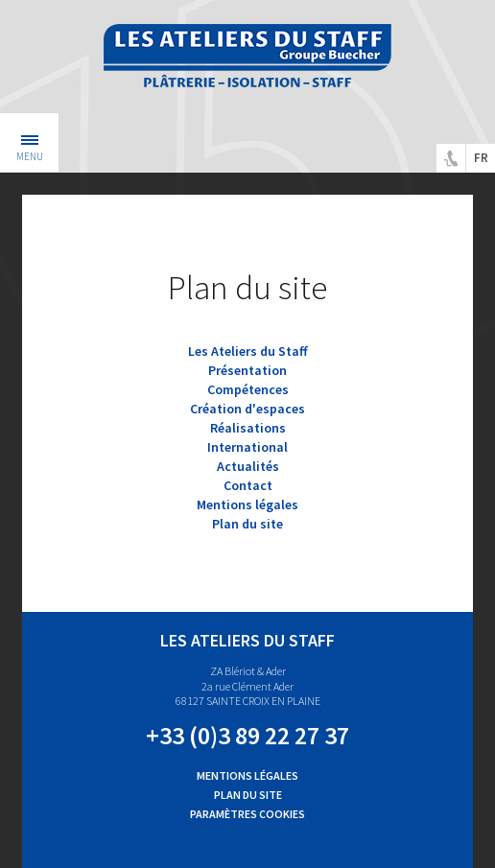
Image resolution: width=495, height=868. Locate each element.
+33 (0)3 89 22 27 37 (247, 735)
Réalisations (248, 428)
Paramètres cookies (247, 814)
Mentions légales (247, 504)
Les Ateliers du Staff (248, 351)
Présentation (247, 370)
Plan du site (247, 524)
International (247, 447)
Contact (248, 485)
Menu (30, 150)
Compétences (248, 389)
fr (481, 158)
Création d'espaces (247, 409)
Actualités (248, 466)
